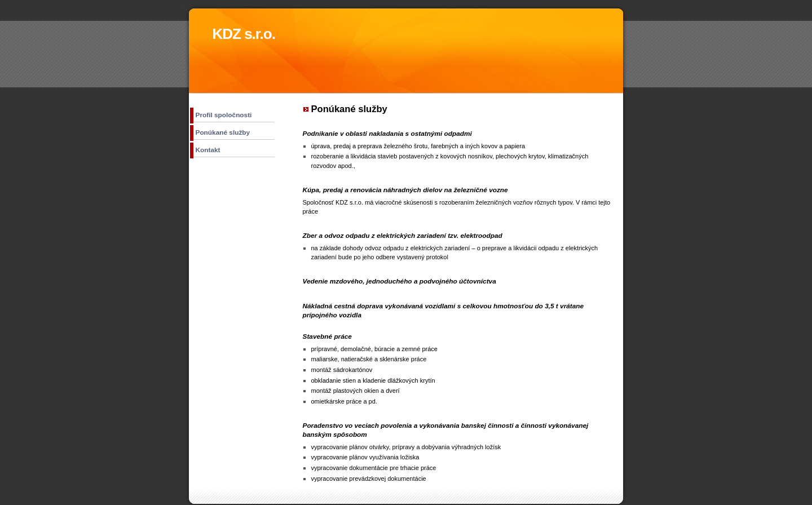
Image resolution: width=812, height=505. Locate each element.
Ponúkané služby (223, 132)
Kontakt (208, 150)
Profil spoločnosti (224, 115)
